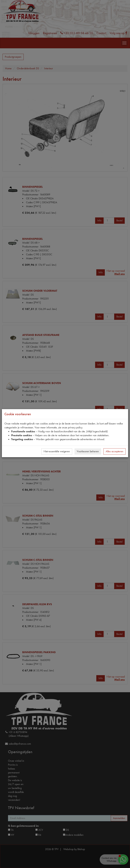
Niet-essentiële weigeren (57, 451)
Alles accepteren (115, 451)
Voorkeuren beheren (88, 451)
